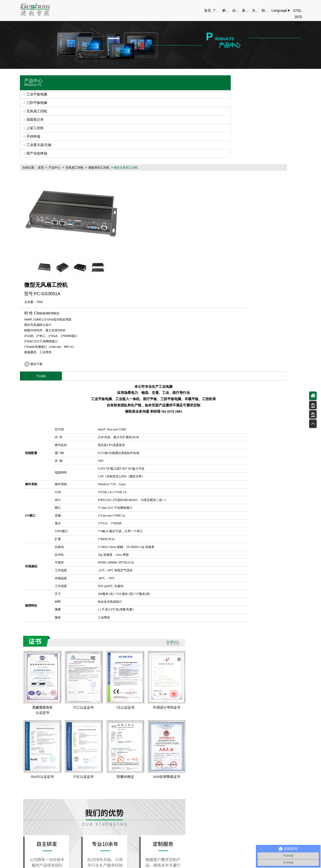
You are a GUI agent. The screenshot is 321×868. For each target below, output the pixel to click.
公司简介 (203, 782)
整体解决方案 (142, 782)
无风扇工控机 (37, 112)
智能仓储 (112, 811)
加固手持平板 (101, 843)
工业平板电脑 (37, 95)
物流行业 (112, 787)
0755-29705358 (278, 795)
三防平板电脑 (37, 104)
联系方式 (233, 782)
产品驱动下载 (142, 787)
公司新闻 (172, 787)
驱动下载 (203, 171)
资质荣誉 (203, 793)
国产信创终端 (37, 154)
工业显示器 (176, 843)
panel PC (45, 863)
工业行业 (112, 799)
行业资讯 (172, 793)
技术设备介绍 (142, 793)
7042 (206, 109)
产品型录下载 (142, 799)
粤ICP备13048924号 (212, 838)
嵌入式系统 (93, 863)
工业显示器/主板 (39, 146)
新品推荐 (172, 782)
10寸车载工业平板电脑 (201, 843)
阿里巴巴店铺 (68, 863)
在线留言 (233, 787)
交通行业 (112, 793)
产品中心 (102, 79)
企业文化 (203, 787)
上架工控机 (35, 129)
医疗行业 (112, 805)
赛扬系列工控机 (147, 79)
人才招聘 (203, 799)
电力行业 (112, 782)
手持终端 (33, 137)
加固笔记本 (35, 120)
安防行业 (112, 817)
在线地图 (233, 793)
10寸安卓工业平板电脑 (234, 843)
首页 (89, 79)
